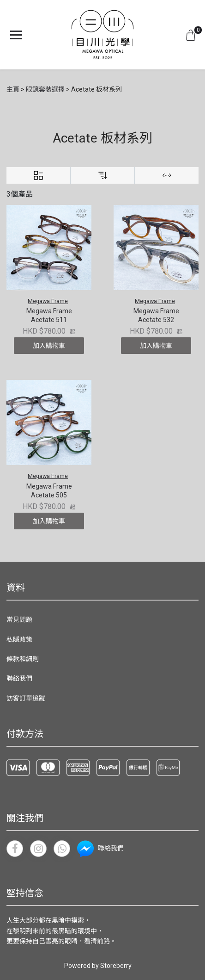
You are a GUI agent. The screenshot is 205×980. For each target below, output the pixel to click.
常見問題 (19, 620)
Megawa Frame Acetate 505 (49, 491)
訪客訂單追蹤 (26, 698)
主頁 (13, 89)
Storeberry (116, 966)
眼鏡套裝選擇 (45, 89)
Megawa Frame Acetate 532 (156, 316)
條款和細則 (23, 659)
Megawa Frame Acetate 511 (49, 316)
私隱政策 (19, 639)
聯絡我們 (19, 678)
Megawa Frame (48, 301)
